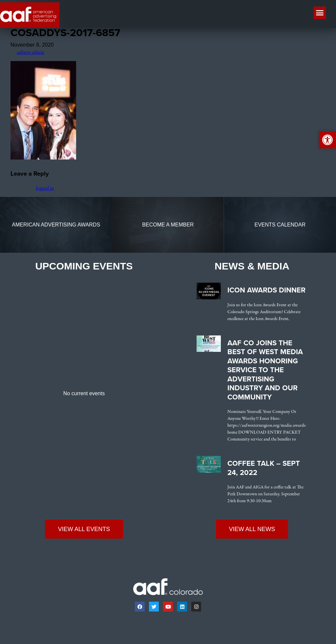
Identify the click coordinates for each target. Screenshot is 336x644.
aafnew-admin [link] (31, 54)
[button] (320, 13)
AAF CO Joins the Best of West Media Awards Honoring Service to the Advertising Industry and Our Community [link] (265, 371)
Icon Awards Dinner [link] (266, 292)
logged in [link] (45, 190)
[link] (43, 160)
